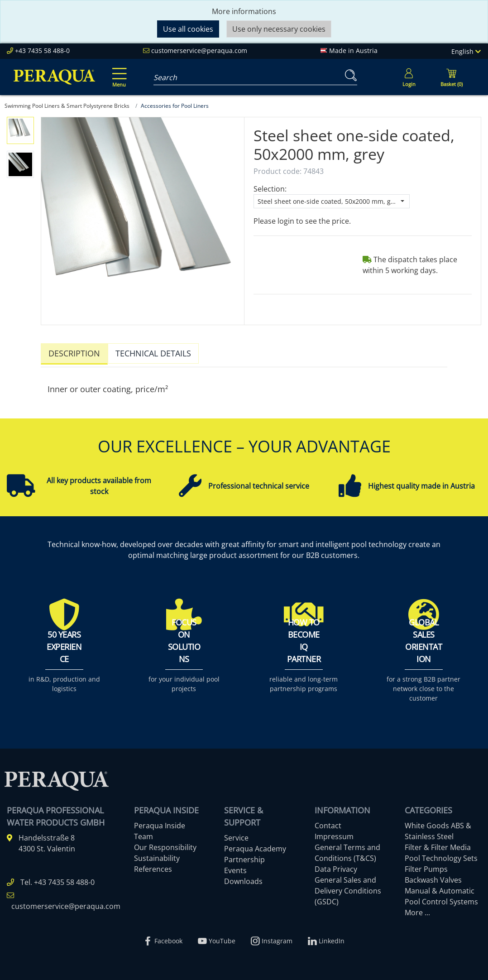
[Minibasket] (451, 77)
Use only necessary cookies (279, 29)
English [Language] (466, 51)
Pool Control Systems (441, 899)
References (153, 867)
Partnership (244, 857)
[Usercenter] (409, 77)
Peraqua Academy (255, 846)
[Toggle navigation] (118, 71)
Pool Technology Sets (441, 856)
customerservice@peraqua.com (199, 50)
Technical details (153, 353)
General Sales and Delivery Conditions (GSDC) (348, 889)
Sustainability (157, 856)
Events (235, 868)
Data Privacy (336, 867)
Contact (328, 823)
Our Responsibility (165, 845)
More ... (417, 910)
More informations (244, 11)
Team (144, 834)
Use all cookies (188, 29)
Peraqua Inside (160, 823)
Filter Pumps (426, 867)
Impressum (334, 834)
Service (236, 836)
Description (74, 353)
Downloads (243, 879)
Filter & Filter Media (438, 845)
